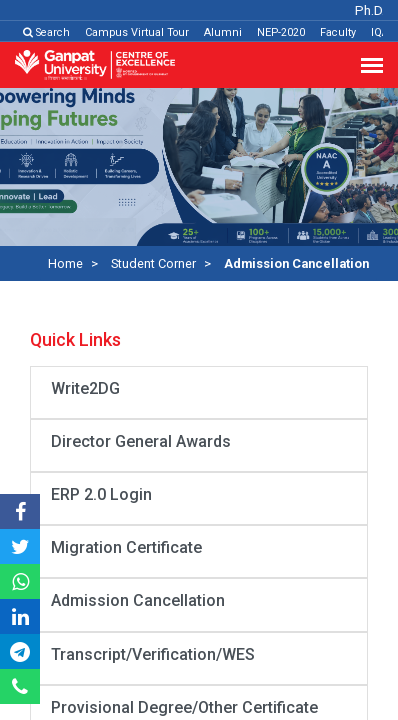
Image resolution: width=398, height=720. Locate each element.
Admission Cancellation (138, 600)
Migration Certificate (126, 547)
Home (65, 263)
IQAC (379, 32)
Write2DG (85, 388)
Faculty (334, 32)
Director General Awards (141, 441)
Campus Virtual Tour (133, 32)
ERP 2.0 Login (101, 494)
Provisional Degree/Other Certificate (184, 707)
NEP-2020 (277, 32)
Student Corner (153, 263)
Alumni (219, 32)
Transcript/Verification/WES (153, 654)
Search (44, 32)
